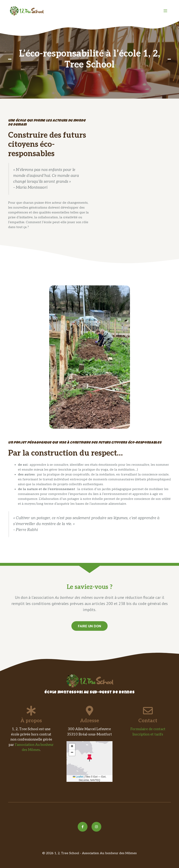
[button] (89, 758)
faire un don (89, 626)
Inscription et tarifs (148, 734)
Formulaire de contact (148, 729)
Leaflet (78, 777)
